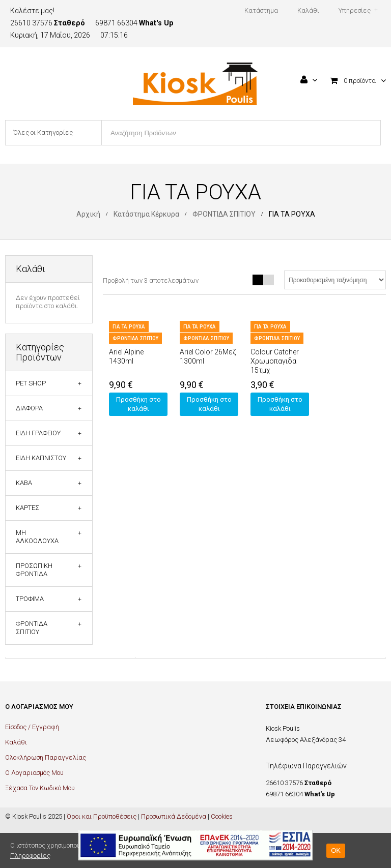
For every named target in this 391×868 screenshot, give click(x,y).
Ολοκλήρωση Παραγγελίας (46, 757)
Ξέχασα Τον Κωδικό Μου (40, 788)
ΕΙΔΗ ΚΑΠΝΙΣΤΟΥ (41, 458)
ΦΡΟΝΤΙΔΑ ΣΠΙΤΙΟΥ (224, 214)
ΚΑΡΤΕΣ (27, 508)
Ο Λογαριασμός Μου (34, 773)
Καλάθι (16, 742)
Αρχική (88, 214)
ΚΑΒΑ (24, 483)
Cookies (222, 816)
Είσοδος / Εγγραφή (32, 727)
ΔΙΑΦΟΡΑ (29, 408)
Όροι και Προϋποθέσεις (102, 816)
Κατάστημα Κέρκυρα (146, 214)
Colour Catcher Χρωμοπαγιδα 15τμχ (275, 361)
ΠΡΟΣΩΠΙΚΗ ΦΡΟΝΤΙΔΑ (34, 570)
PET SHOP (31, 383)
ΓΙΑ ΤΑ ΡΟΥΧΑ (129, 327)
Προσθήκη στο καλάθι (138, 404)
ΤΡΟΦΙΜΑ (30, 599)
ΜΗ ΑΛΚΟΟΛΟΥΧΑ (37, 537)
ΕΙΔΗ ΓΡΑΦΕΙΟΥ (38, 433)
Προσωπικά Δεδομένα (174, 816)
